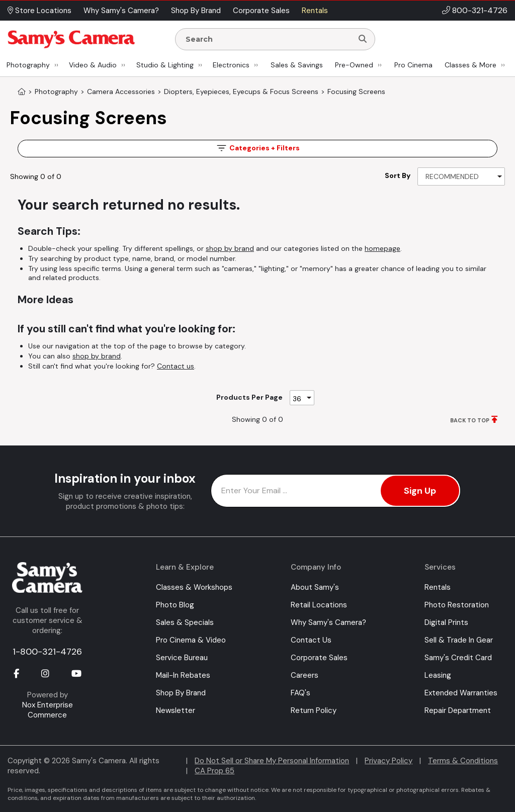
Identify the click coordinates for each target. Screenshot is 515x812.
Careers (305, 675)
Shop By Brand (181, 693)
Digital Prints (446, 622)
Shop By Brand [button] (196, 11)
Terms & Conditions (463, 761)
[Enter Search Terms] (268, 39)
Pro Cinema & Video (191, 640)
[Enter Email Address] (336, 491)
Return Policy (314, 710)
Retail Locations (319, 605)
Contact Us (311, 640)
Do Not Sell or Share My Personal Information (272, 761)
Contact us (176, 366)
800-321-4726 (480, 10)
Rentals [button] (315, 11)
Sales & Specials (185, 622)
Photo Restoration (457, 605)
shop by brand (230, 248)
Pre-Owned (354, 65)
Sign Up (420, 491)
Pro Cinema (413, 65)
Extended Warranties (461, 693)
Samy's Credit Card (458, 658)
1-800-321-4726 (47, 652)
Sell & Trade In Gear (459, 640)
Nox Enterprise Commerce (48, 710)
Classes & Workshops (194, 587)
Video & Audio (93, 65)
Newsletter (176, 710)
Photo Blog (175, 605)
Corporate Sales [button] (261, 11)
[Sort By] (461, 176)
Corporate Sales (319, 658)
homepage (382, 248)
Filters (257, 148)
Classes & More (470, 65)
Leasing (438, 675)
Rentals (438, 587)
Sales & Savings (297, 65)
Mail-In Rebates (183, 675)
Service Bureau (182, 658)
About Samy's (315, 587)
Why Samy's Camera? (328, 622)
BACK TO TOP (470, 420)
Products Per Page (249, 397)
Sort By (398, 175)
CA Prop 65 (214, 771)
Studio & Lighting (165, 65)
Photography (28, 65)
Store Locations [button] (39, 11)
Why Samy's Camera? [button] (121, 11)
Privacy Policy (389, 761)
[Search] (363, 39)
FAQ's (301, 693)
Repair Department (458, 710)
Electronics (231, 65)
